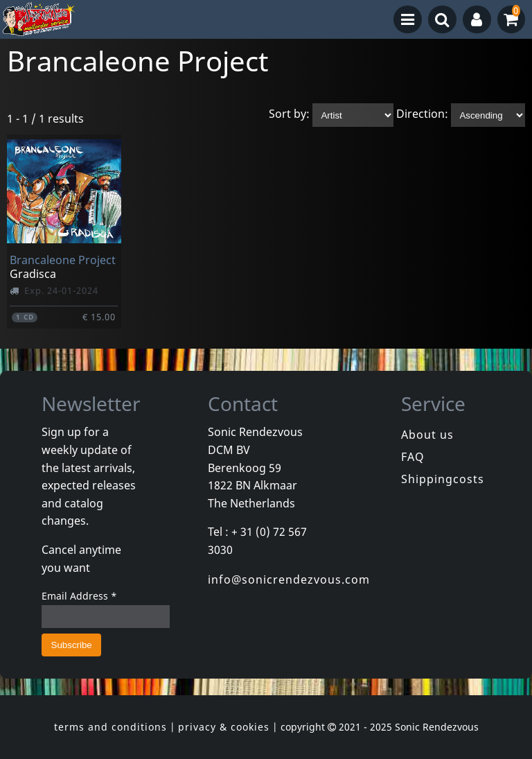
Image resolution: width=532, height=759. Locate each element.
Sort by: (289, 114)
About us (427, 435)
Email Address (79, 596)
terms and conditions (110, 727)
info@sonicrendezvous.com (289, 579)
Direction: (422, 114)
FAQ (413, 457)
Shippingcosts (443, 479)
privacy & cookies (224, 727)
